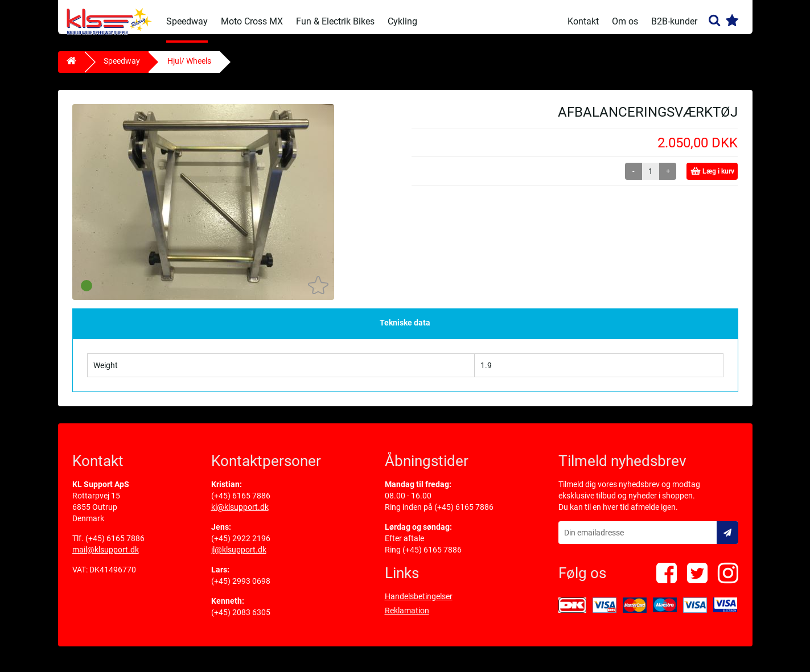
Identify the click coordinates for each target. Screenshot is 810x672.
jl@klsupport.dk (239, 558)
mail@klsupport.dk (106, 558)
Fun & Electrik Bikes (335, 21)
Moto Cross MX (252, 21)
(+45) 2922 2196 (241, 547)
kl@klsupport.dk (240, 516)
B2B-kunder (674, 21)
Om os (625, 21)
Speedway (187, 21)
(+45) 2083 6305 (241, 621)
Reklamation (407, 619)
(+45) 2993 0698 (241, 589)
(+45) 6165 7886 (115, 547)
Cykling (402, 21)
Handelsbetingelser (419, 605)
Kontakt (583, 21)
